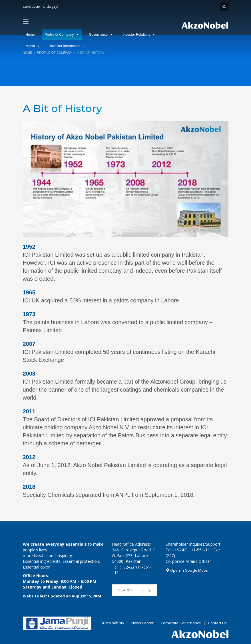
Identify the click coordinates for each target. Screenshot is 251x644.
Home (30, 35)
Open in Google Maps (187, 570)
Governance (98, 35)
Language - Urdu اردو (40, 6)
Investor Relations (136, 35)
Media (30, 46)
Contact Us (217, 623)
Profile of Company (59, 35)
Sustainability (113, 623)
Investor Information (65, 46)
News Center (143, 623)
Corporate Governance (181, 623)
